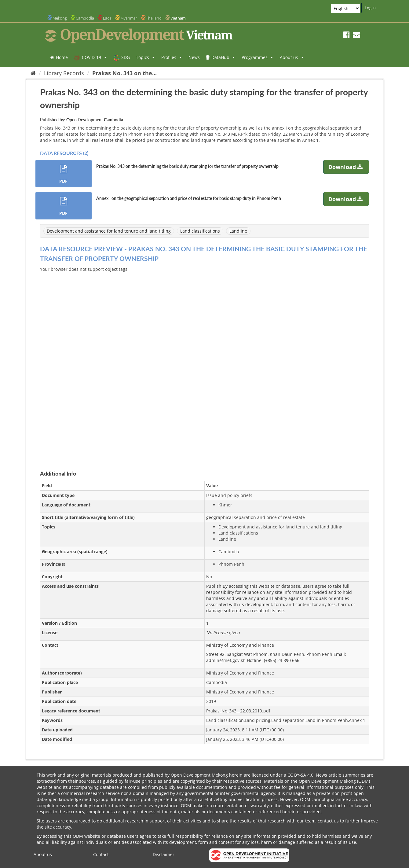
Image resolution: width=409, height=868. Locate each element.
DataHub (223, 57)
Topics (146, 57)
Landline (238, 231)
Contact (101, 854)
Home (62, 57)
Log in (370, 8)
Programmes (258, 57)
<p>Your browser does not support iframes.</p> (205, 364)
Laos (107, 18)
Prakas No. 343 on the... (124, 73)
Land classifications (200, 231)
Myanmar (129, 18)
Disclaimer (164, 854)
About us (292, 57)
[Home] (33, 73)
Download (346, 167)
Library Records (64, 73)
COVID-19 (95, 57)
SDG (126, 57)
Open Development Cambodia (95, 120)
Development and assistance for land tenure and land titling (109, 231)
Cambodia (85, 18)
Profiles (172, 57)
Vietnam (178, 18)
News (194, 57)
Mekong (60, 18)
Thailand (154, 18)
